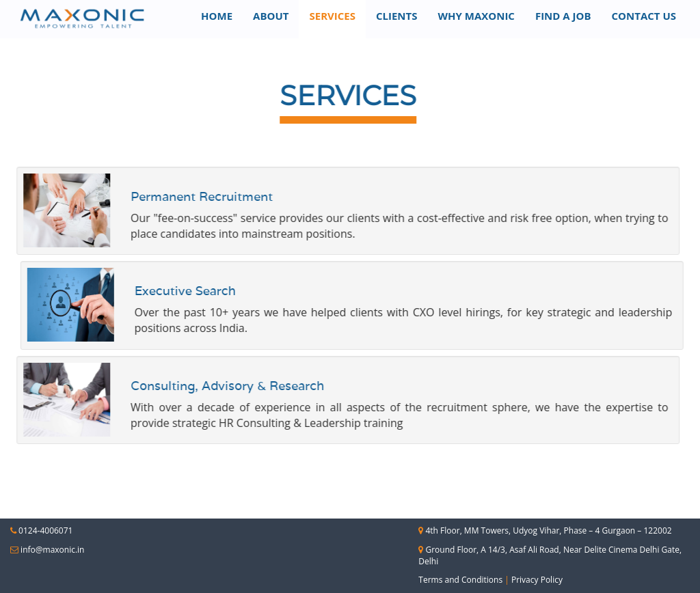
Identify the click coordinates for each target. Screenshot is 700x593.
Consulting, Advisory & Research (175, 386)
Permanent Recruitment (150, 196)
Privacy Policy (537, 580)
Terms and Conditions (460, 580)
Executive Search (237, 291)
